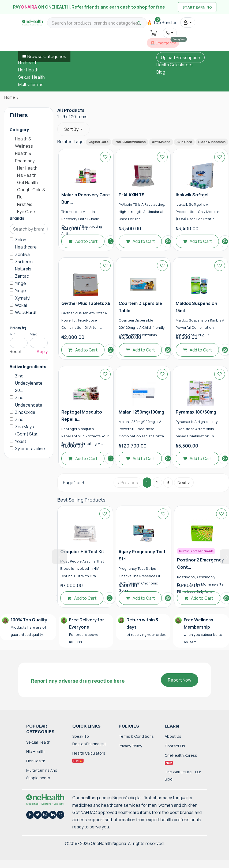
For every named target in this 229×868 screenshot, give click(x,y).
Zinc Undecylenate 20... (29, 383)
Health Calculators (174, 65)
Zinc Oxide (25, 412)
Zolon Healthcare (26, 243)
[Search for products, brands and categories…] (97, 23)
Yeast (21, 441)
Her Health (28, 70)
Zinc (19, 419)
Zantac (22, 276)
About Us (173, 736)
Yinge (20, 283)
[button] (188, 22)
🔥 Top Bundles (162, 22)
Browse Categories (47, 56)
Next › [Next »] (184, 483)
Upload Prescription (181, 58)
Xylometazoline (30, 449)
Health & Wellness (24, 142)
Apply (42, 351)
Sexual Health (31, 77)
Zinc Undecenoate (29, 401)
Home (10, 97)
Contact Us (175, 746)
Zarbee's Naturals (24, 265)
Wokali (21, 305)
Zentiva (22, 254)
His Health (28, 63)
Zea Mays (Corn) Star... (28, 430)
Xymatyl (23, 298)
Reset (16, 351)
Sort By (72, 129)
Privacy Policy (130, 746)
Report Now (180, 680)
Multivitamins (31, 85)
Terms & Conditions (136, 736)
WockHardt (26, 312)
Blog (161, 72)
